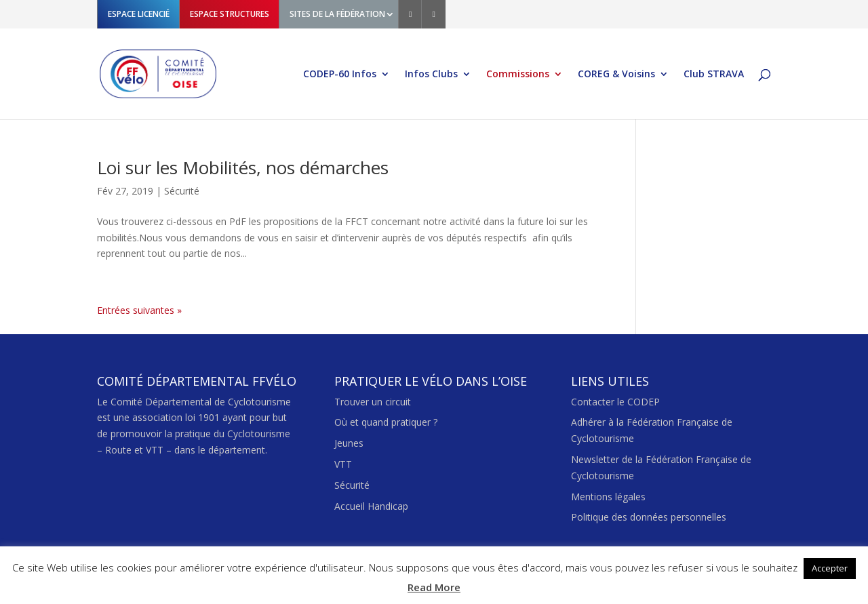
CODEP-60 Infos (340, 75)
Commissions (518, 75)
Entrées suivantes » (139, 310)
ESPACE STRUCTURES (230, 14)
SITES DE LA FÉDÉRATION (337, 14)
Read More (434, 587)
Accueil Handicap (371, 506)
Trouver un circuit (373, 402)
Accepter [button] (830, 568)
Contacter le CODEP (615, 402)
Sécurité (182, 191)
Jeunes (349, 443)
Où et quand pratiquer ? (386, 422)
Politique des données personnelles (649, 517)
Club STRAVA (714, 75)
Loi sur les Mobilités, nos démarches (243, 167)
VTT (343, 464)
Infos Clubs (431, 75)
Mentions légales (608, 497)
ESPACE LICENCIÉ (139, 14)
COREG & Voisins (616, 75)
